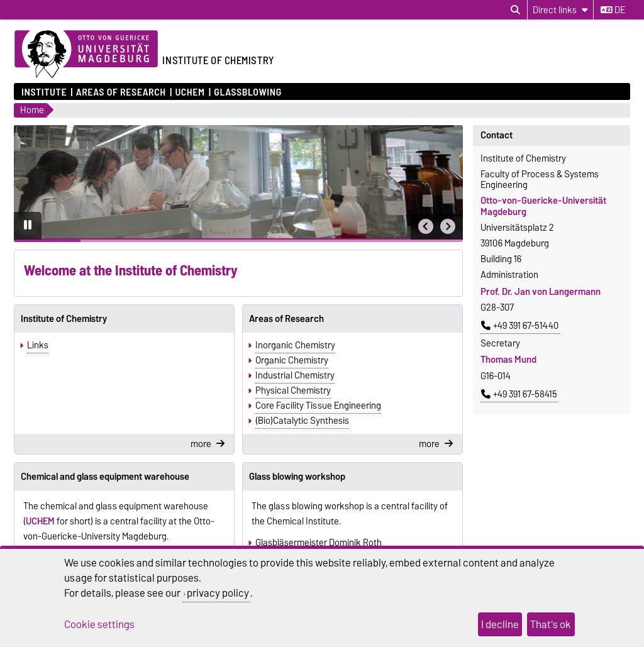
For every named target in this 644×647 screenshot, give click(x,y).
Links (38, 345)
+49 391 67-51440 (520, 326)
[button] (426, 227)
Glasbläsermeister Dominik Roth (319, 543)
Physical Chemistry (293, 390)
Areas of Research (121, 91)
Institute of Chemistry (64, 319)
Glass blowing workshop (297, 477)
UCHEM (190, 91)
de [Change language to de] (613, 10)
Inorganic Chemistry (295, 345)
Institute (44, 91)
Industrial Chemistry (295, 375)
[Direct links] (560, 10)
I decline (500, 624)
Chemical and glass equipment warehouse (105, 477)
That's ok (551, 624)
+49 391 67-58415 (519, 394)
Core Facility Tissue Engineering (318, 406)
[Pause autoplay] (28, 226)
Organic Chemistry (292, 360)
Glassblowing (248, 91)
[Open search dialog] (515, 10)
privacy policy (218, 593)
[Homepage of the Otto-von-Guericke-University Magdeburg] (86, 55)
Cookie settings (99, 624)
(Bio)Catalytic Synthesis (302, 421)
